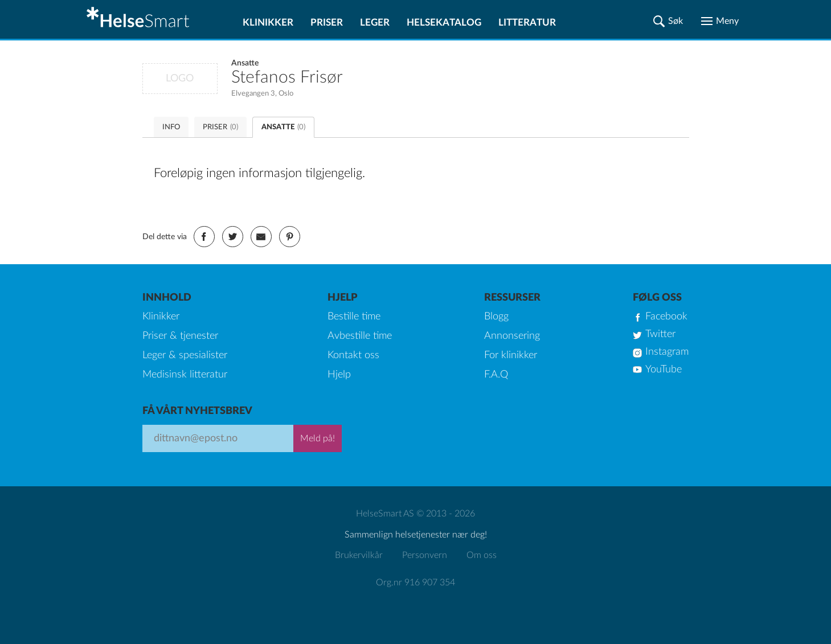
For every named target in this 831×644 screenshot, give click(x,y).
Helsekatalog (444, 22)
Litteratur (527, 22)
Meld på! (318, 438)
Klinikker (268, 22)
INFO (171, 127)
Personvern (425, 555)
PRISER (220, 127)
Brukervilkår (359, 555)
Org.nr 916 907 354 (415, 583)
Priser (327, 22)
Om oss (482, 555)
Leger (375, 22)
